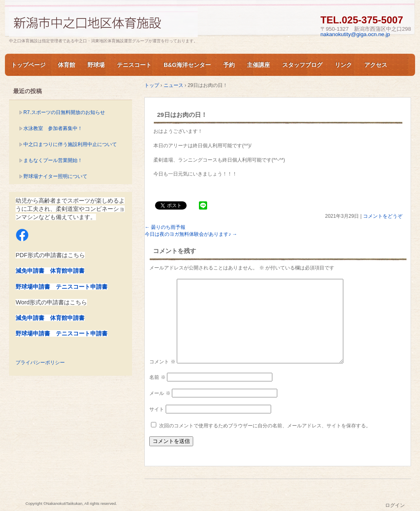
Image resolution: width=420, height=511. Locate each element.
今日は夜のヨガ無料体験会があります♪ (191, 234)
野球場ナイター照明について (55, 176)
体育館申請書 (67, 271)
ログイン (395, 505)
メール (160, 393)
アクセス (376, 65)
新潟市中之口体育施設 (103, 22)
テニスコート (134, 65)
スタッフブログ (302, 65)
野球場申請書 (33, 287)
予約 (229, 65)
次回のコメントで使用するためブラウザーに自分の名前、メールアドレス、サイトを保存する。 (265, 426)
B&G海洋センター (187, 65)
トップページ (28, 65)
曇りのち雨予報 (165, 227)
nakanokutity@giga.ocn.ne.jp (355, 34)
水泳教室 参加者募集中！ (53, 128)
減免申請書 (30, 271)
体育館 (66, 65)
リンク (343, 65)
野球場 (96, 65)
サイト (157, 409)
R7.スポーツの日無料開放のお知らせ (64, 112)
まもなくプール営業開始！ (53, 160)
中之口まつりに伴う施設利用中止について (70, 144)
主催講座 (258, 65)
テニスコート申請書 (82, 287)
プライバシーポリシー (40, 363)
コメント (162, 362)
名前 (157, 377)
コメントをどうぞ (383, 216)
